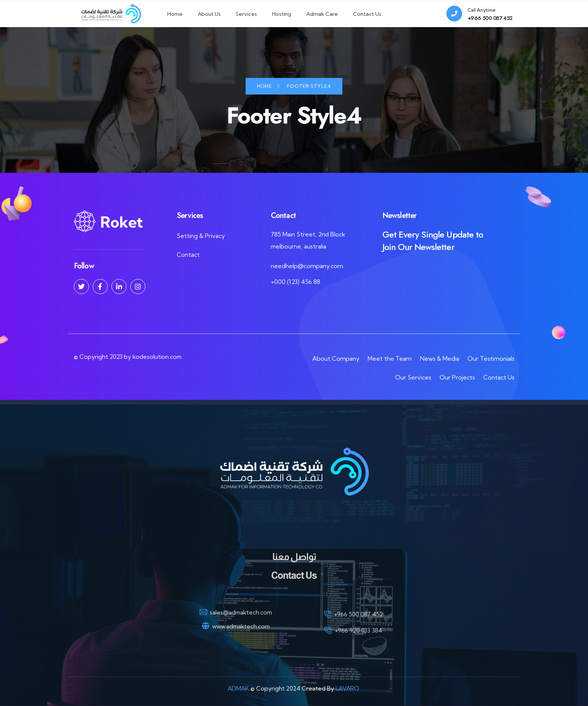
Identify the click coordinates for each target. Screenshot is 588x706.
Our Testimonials (491, 358)
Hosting (282, 14)
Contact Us (367, 14)
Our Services (413, 377)
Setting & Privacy (201, 236)
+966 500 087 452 (490, 18)
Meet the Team (390, 358)
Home (175, 14)
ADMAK (237, 689)
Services (246, 14)
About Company (336, 358)
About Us (209, 14)
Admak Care (322, 14)
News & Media (440, 358)
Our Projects (457, 377)
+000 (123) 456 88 (296, 282)
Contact (188, 255)
